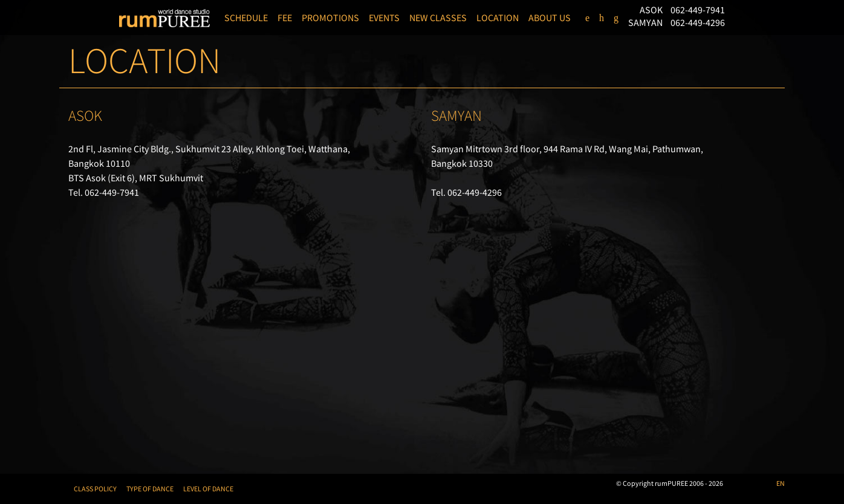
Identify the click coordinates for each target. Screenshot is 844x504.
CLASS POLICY (95, 489)
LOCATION (498, 18)
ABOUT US (550, 18)
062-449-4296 (698, 22)
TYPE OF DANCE (150, 489)
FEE (285, 18)
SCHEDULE (246, 18)
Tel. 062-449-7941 (104, 192)
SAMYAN (646, 22)
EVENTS (384, 18)
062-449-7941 (698, 10)
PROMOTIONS (330, 18)
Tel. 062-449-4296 (466, 192)
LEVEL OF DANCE (208, 489)
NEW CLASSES (438, 18)
